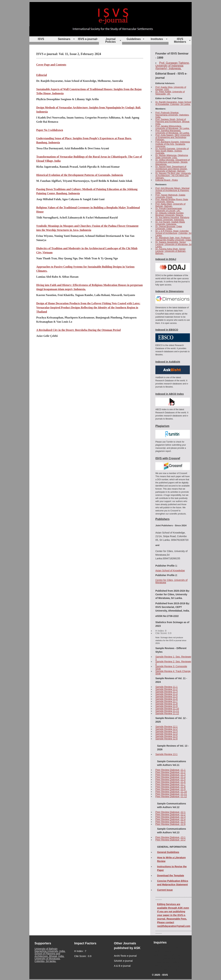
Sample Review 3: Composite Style (171, 668)
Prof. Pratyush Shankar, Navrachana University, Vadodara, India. (172, 115)
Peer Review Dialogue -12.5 (170, 822)
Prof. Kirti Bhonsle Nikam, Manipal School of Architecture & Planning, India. (172, 190)
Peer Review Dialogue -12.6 (170, 824)
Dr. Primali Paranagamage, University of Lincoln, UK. (169, 209)
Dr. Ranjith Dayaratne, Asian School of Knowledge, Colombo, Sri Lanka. (173, 103)
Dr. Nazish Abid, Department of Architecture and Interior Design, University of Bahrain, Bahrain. (171, 169)
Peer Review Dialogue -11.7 (170, 784)
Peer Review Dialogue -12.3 (170, 817)
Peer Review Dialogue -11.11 (171, 794)
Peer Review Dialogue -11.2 (170, 772)
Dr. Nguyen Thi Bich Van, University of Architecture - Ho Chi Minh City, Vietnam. (173, 176)
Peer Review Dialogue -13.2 (170, 840)
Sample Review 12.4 (166, 734)
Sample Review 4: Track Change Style (173, 672)
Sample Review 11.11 (167, 711)
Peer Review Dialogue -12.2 (170, 814)
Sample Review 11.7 (166, 701)
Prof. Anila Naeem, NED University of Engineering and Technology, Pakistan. (173, 137)
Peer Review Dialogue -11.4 (170, 777)
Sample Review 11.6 (166, 699)
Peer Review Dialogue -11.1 (170, 770)
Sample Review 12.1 (166, 727)
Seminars (64, 39)
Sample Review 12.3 (166, 731)
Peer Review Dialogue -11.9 (170, 789)
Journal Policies (110, 40)
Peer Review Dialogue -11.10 (171, 792)
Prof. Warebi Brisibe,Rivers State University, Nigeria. (172, 200)
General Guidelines (168, 852)
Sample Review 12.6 (166, 739)
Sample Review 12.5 (166, 736)
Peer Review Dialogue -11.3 (170, 775)
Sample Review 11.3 (166, 692)
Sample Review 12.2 (166, 729)
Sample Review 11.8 (166, 704)
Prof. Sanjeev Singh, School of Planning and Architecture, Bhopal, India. (173, 122)
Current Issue (165, 890)
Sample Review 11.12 (167, 713)
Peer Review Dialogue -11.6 (170, 782)
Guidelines (134, 39)
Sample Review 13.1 (166, 754)
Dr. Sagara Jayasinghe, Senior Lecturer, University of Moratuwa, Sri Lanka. (174, 244)
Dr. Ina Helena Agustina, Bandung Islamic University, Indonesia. (172, 218)
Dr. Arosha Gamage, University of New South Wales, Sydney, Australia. (172, 151)
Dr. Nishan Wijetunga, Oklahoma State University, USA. (172, 156)
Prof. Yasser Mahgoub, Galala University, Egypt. (170, 196)
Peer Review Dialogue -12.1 (170, 812)
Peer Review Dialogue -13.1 (170, 837)
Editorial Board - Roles (167, 180)
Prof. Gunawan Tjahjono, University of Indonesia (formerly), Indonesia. (173, 66)
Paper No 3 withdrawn (50, 130)
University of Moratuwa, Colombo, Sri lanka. (47, 960)
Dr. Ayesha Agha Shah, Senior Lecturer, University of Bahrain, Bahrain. (171, 251)
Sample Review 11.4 (166, 694)
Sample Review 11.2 (166, 689)
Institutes (157, 39)
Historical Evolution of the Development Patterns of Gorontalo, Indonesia (80, 175)
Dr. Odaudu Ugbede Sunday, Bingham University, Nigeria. (170, 214)
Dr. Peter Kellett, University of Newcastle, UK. (170, 93)
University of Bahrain (46, 949)
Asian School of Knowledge (170, 571)
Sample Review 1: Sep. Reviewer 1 (173, 658)
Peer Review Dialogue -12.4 (170, 819)
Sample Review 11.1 (166, 687)
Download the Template (171, 876)
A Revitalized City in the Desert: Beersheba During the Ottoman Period (78, 330)
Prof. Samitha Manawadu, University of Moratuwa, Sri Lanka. (172, 132)
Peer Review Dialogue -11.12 (171, 796)
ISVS (41, 39)
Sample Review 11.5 (166, 696)
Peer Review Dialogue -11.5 (170, 780)
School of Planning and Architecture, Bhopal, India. (49, 955)
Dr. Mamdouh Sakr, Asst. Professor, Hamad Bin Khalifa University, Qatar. (174, 239)
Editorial (42, 75)
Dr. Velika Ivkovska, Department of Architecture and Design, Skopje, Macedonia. (173, 162)
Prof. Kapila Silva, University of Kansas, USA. (171, 88)
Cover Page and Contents (51, 65)
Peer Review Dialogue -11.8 (170, 787)
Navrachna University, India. (50, 951)
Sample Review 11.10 (167, 709)
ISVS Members (180, 40)
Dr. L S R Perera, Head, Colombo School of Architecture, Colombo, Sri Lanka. (173, 233)
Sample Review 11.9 (166, 706)
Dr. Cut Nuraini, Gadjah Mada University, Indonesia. (170, 223)
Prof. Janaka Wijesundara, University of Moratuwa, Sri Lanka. (172, 127)
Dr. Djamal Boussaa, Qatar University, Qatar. (169, 227)
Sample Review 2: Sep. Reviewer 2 (173, 663)
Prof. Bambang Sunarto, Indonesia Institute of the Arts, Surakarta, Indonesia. (173, 144)
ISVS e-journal (87, 39)
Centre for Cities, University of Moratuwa (171, 581)
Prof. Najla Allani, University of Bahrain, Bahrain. (170, 205)
